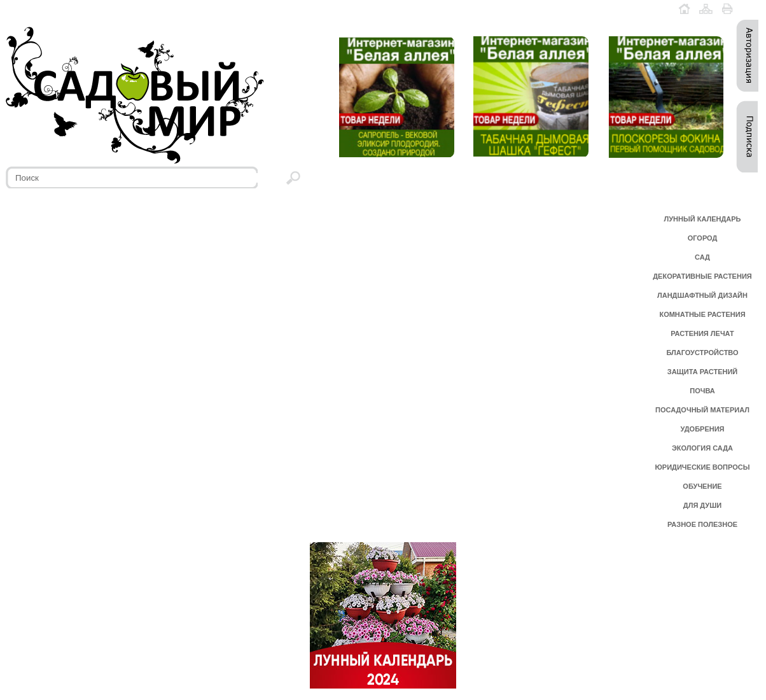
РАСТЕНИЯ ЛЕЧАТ (702, 333)
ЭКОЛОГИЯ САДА (702, 448)
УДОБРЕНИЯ (702, 429)
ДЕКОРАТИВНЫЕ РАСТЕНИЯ (702, 276)
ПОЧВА (702, 391)
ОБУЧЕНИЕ (702, 486)
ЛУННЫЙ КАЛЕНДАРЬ (703, 219)
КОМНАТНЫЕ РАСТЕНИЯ (702, 314)
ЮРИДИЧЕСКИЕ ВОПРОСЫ (703, 467)
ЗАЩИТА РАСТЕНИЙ (703, 372)
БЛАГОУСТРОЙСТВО (702, 353)
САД (702, 257)
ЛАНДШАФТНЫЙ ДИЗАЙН (702, 295)
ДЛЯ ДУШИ (702, 505)
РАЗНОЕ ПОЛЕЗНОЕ (702, 524)
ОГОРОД (703, 238)
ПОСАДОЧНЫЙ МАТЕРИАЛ (702, 410)
